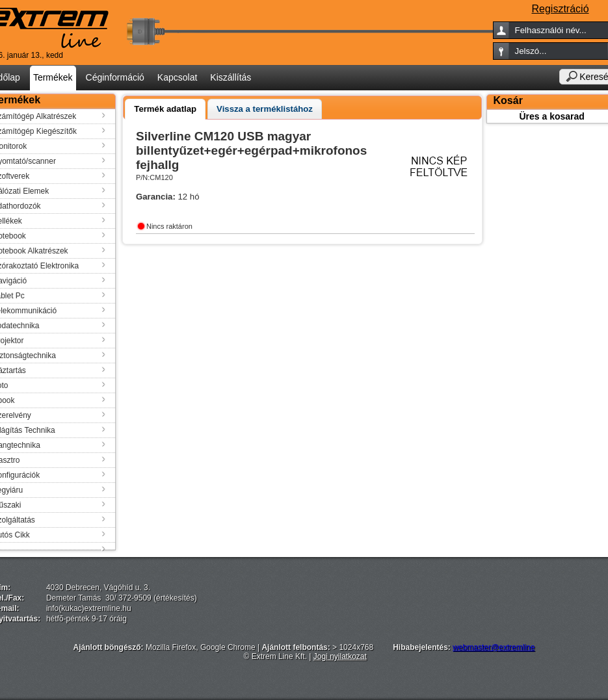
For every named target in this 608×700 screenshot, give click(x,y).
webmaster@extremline (494, 647)
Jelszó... (531, 51)
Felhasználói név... (551, 30)
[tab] (165, 109)
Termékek (53, 77)
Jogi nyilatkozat (340, 656)
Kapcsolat (177, 77)
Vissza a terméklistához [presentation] (265, 109)
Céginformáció (115, 77)
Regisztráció (561, 9)
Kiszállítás (231, 77)
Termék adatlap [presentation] (165, 109)
